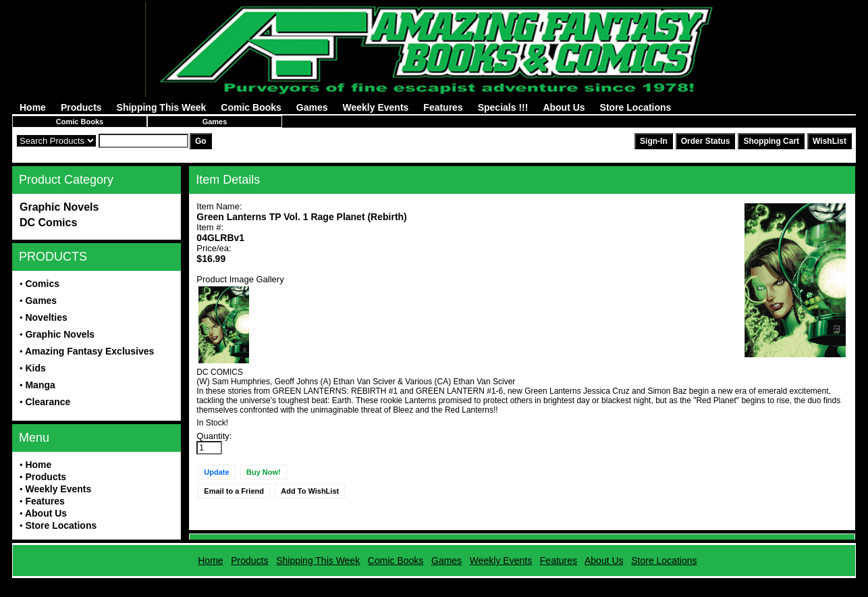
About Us (564, 107)
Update (216, 472)
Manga (40, 385)
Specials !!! (503, 107)
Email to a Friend (234, 491)
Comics (42, 284)
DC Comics (48, 223)
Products (81, 107)
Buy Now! (264, 472)
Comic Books (251, 107)
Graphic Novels (59, 207)
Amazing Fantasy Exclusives (89, 351)
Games (312, 107)
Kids (35, 368)
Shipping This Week (162, 107)
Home (33, 107)
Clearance (48, 402)
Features (443, 107)
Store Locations (636, 107)
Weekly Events (376, 107)
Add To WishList (310, 491)
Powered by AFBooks (434, 583)
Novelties (46, 317)
